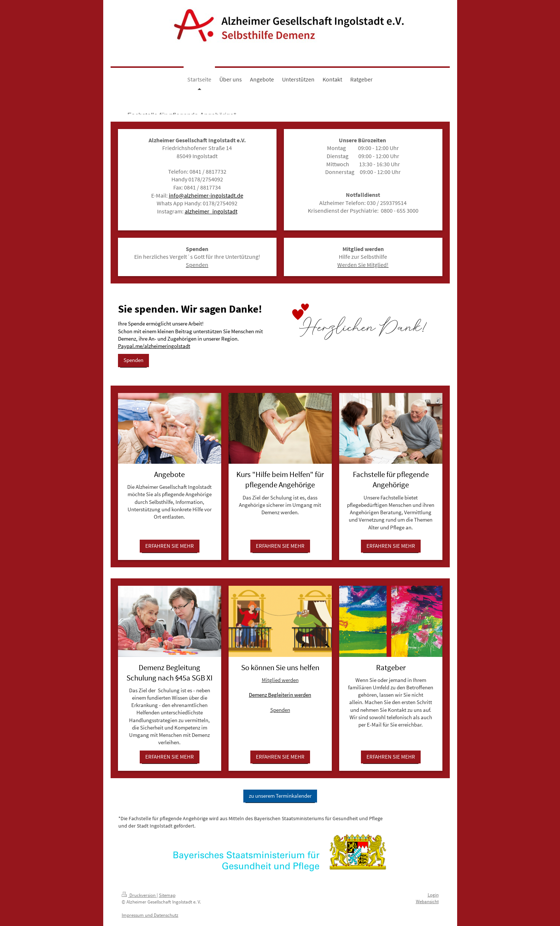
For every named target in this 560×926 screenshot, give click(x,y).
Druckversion (139, 895)
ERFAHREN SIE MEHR (170, 546)
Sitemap (167, 895)
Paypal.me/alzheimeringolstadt (154, 346)
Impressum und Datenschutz (150, 915)
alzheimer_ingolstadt (211, 211)
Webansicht (427, 901)
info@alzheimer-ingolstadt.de (206, 195)
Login (433, 895)
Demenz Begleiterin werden (280, 695)
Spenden (133, 360)
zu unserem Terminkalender (280, 796)
